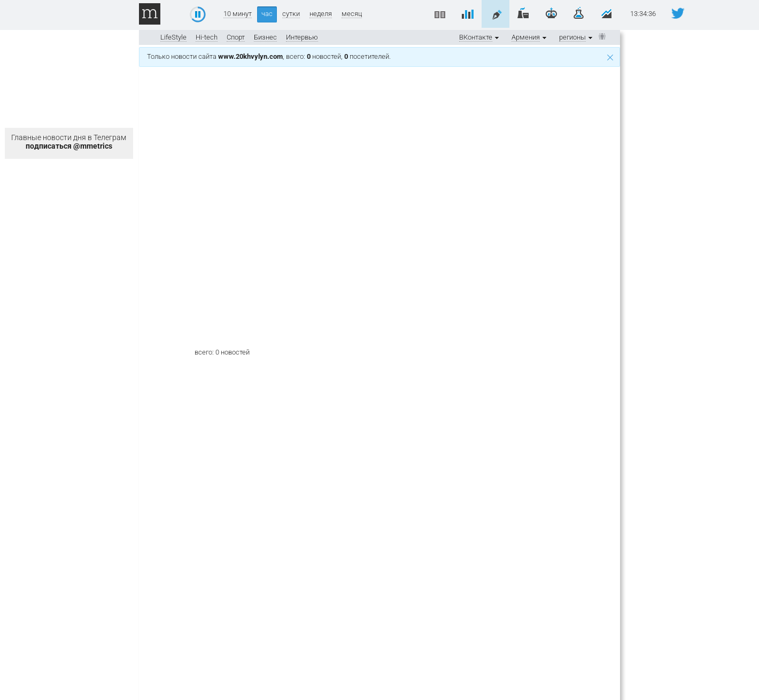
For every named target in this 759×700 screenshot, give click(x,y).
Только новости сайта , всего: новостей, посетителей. (380, 56)
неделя (321, 14)
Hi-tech (207, 37)
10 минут (238, 14)
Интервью (302, 37)
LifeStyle (173, 37)
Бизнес (265, 37)
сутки (291, 14)
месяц (352, 14)
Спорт (236, 37)
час (267, 14)
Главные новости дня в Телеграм (69, 142)
